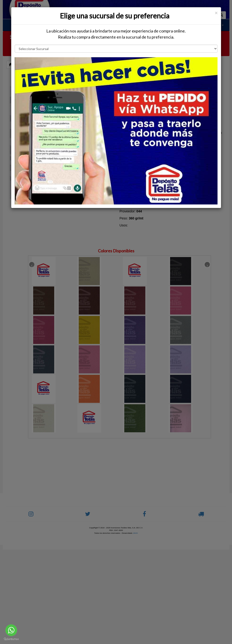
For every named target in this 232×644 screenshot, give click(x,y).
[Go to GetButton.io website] (11, 639)
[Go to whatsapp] (11, 630)
